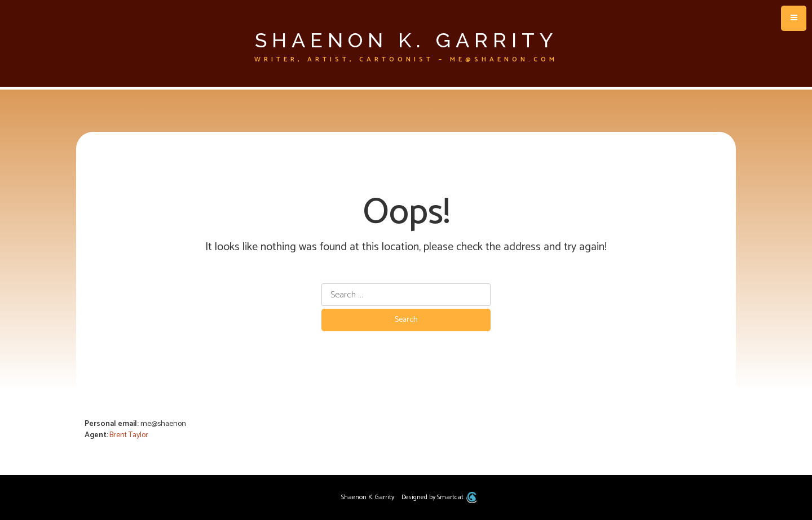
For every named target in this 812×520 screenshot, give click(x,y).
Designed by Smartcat (439, 497)
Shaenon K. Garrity (406, 40)
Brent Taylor (129, 435)
